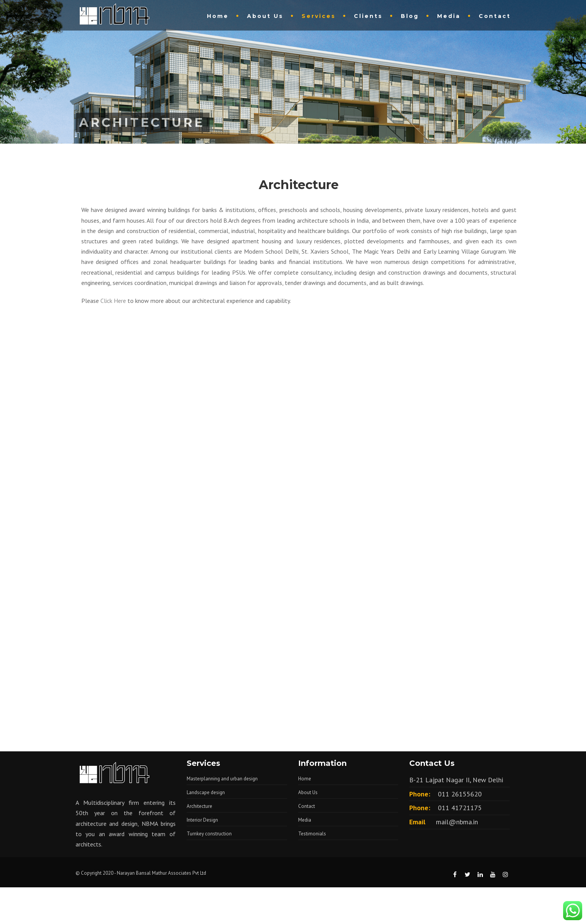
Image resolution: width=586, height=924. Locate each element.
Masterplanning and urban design (222, 779)
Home (218, 16)
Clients (368, 16)
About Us (265, 16)
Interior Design (202, 820)
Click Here (113, 301)
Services (319, 16)
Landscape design (206, 792)
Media (449, 16)
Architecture (199, 806)
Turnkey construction (209, 834)
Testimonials (312, 834)
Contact (495, 16)
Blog (410, 16)
